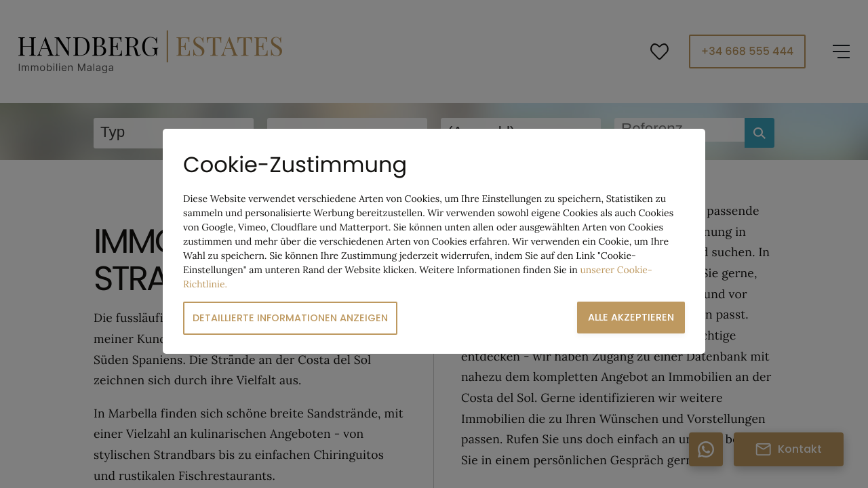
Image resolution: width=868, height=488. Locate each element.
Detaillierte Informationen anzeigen (290, 318)
